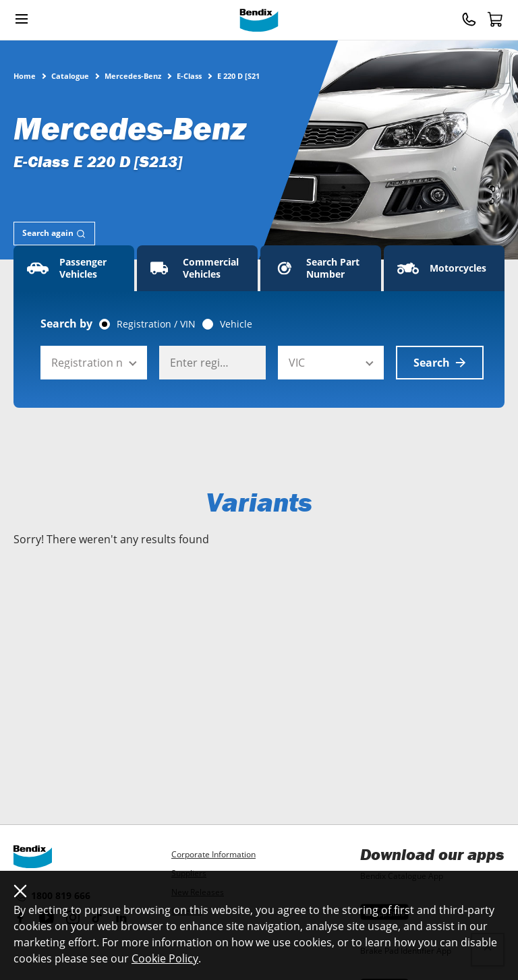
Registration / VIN (156, 324)
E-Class (189, 75)
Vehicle (236, 324)
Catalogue (70, 75)
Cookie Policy (165, 958)
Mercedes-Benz (133, 75)
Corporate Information (213, 854)
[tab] (54, 234)
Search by (66, 324)
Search (440, 363)
